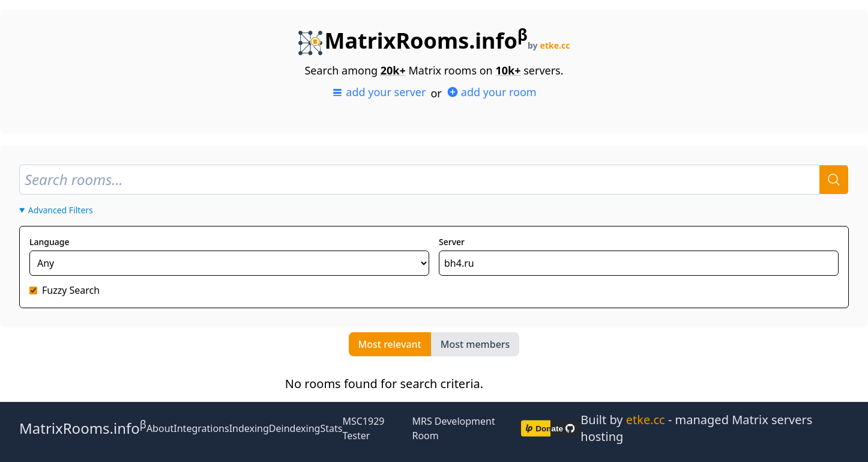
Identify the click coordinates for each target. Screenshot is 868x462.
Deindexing (295, 428)
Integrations (201, 428)
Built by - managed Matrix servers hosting (696, 428)
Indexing (249, 428)
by (549, 45)
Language (49, 242)
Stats (331, 428)
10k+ (508, 70)
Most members (475, 344)
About (160, 428)
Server (452, 242)
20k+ (393, 70)
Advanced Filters (61, 210)
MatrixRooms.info (413, 41)
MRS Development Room (453, 428)
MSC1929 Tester (363, 428)
